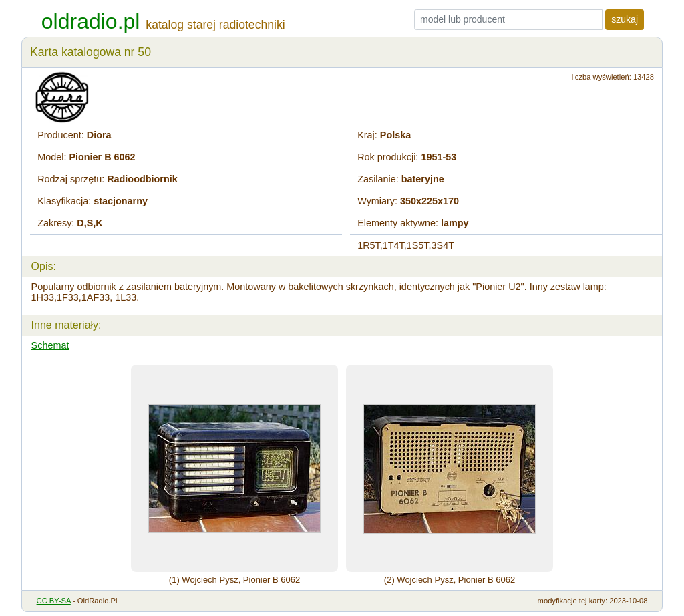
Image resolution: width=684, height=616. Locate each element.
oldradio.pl (91, 21)
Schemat (50, 345)
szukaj (625, 19)
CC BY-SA (54, 601)
